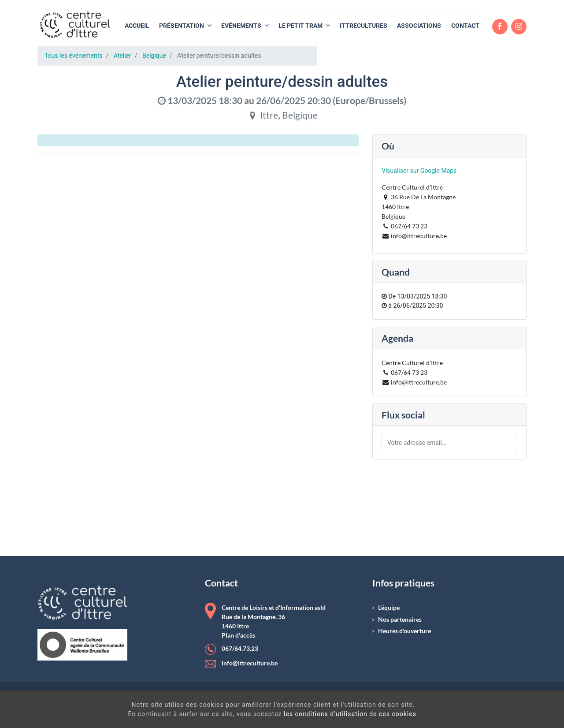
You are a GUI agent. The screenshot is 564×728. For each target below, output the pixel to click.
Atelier (122, 56)
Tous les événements (73, 56)
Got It (493, 710)
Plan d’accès (238, 635)
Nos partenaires (400, 620)
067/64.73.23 (240, 649)
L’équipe (389, 608)
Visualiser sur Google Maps (419, 171)
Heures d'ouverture (404, 631)
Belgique (154, 56)
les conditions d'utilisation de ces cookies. (295, 714)
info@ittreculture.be (250, 663)
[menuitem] (137, 26)
